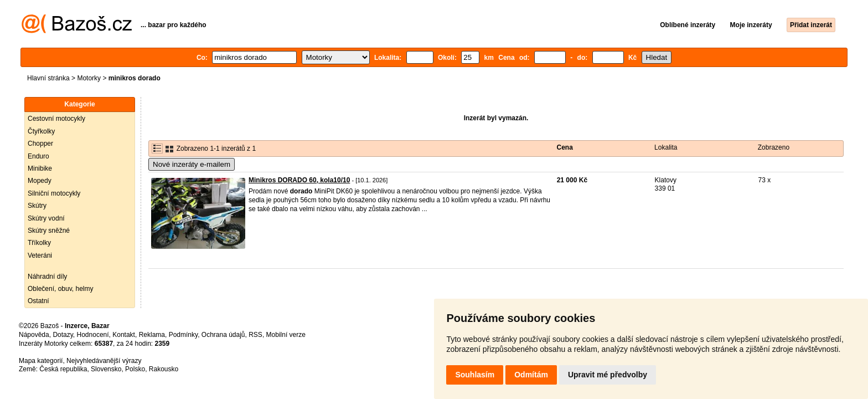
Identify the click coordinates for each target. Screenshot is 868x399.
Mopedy (40, 181)
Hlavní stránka (48, 78)
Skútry (37, 206)
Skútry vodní (46, 218)
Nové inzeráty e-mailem (192, 164)
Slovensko (106, 369)
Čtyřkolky (41, 131)
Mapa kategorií (41, 361)
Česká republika (63, 369)
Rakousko (164, 369)
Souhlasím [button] (475, 375)
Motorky (89, 78)
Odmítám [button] (531, 375)
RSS (255, 335)
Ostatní (38, 301)
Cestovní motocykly (56, 119)
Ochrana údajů (223, 335)
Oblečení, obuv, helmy (61, 289)
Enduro (38, 156)
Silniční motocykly (54, 193)
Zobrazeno (774, 147)
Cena (565, 147)
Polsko (135, 369)
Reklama (152, 335)
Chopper (40, 144)
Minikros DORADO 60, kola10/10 (299, 180)
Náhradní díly (47, 277)
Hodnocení (93, 335)
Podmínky (183, 335)
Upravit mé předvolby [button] (608, 375)
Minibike (40, 168)
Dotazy (63, 335)
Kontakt (124, 335)
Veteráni (40, 255)
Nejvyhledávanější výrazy (104, 361)
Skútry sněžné (49, 231)
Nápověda (34, 335)
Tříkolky (39, 243)
